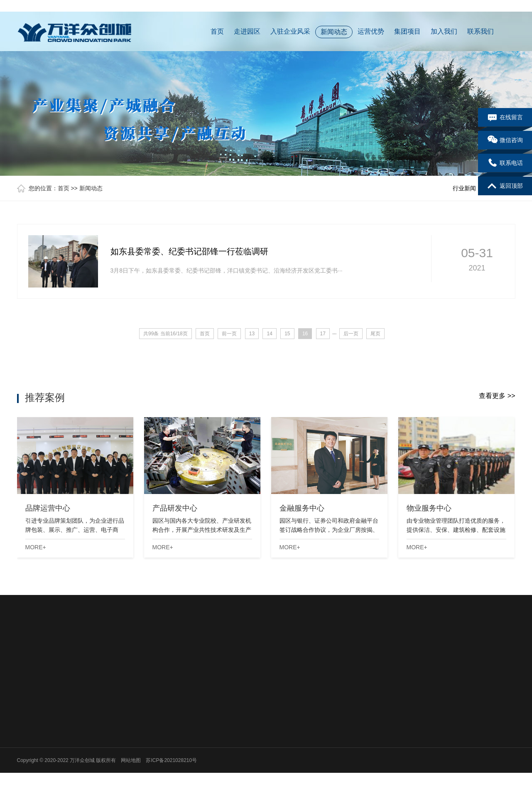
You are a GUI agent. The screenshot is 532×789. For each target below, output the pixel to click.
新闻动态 (334, 32)
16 (305, 334)
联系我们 (481, 31)
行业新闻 (464, 188)
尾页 (375, 334)
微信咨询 (505, 140)
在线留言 (505, 118)
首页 (217, 31)
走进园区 (247, 31)
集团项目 (407, 31)
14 (269, 334)
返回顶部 (505, 186)
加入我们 (444, 31)
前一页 (229, 334)
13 (252, 334)
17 (323, 334)
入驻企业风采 (290, 31)
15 (287, 334)
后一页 (351, 334)
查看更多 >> (497, 396)
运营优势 (371, 31)
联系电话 (505, 163)
